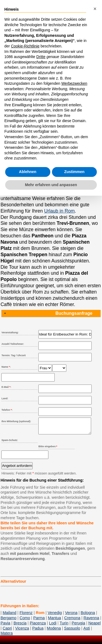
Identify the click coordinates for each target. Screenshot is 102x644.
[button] (95, 9)
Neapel (95, 626)
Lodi (53, 626)
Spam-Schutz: (10, 443)
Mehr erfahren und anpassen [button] (51, 185)
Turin (64, 626)
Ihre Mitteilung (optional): (16, 421)
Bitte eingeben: (48, 450)
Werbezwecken (74, 83)
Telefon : (7, 410)
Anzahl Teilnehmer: (13, 344)
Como (25, 621)
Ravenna (91, 621)
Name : (6, 367)
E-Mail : (6, 387)
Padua (38, 631)
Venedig (55, 616)
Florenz (26, 616)
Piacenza (38, 626)
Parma (39, 621)
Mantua (54, 621)
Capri (7, 631)
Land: (5, 398)
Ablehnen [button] (28, 172)
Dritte (41, 57)
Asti (87, 631)
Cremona (72, 621)
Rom (40, 616)
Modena (54, 631)
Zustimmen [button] (74, 172)
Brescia (20, 626)
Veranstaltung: (10, 332)
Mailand (10, 616)
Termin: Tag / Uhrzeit (13, 355)
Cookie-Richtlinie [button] (25, 46)
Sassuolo (72, 631)
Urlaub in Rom (59, 211)
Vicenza (22, 631)
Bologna (88, 616)
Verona (71, 616)
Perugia (78, 626)
